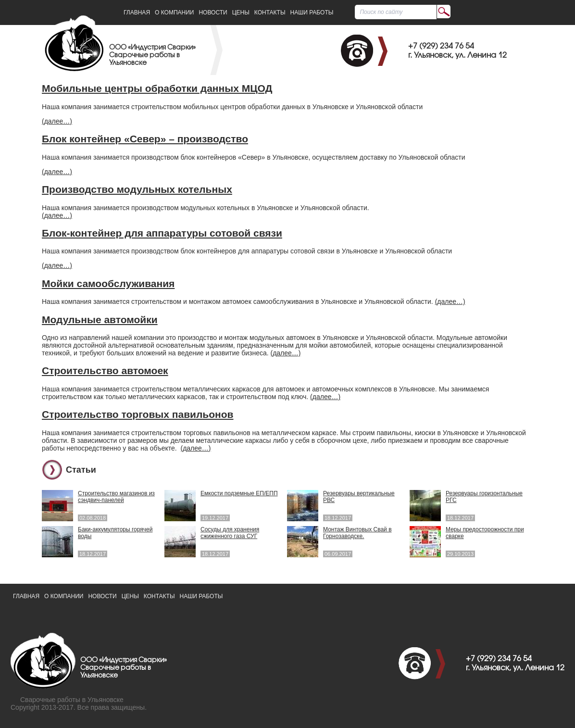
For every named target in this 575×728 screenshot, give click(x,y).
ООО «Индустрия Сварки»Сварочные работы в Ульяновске (152, 56)
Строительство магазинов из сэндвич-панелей (116, 497)
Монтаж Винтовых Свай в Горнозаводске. (357, 533)
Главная (137, 13)
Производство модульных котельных (137, 189)
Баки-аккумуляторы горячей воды (115, 533)
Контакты (270, 13)
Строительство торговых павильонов (138, 414)
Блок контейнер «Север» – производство (145, 139)
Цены (241, 13)
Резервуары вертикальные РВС (359, 497)
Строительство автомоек (105, 370)
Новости (213, 13)
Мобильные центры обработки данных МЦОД (157, 88)
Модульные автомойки (100, 320)
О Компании (174, 13)
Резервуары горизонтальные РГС (484, 497)
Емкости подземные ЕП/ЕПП (239, 493)
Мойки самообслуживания (108, 283)
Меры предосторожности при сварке (485, 533)
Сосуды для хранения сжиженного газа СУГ (230, 533)
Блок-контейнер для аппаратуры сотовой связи (162, 233)
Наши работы (312, 13)
